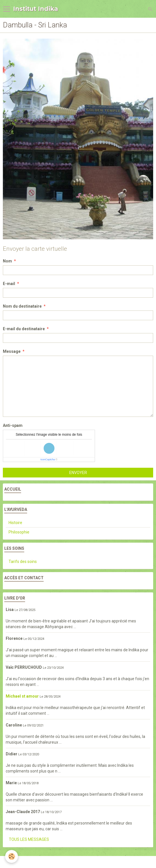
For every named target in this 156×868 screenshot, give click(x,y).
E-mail (9, 284)
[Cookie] (12, 856)
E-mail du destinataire (24, 329)
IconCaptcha (48, 459)
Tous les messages (29, 839)
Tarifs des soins (23, 562)
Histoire (15, 523)
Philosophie (19, 532)
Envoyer (78, 473)
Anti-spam (13, 425)
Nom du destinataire (22, 306)
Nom (7, 261)
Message (12, 351)
